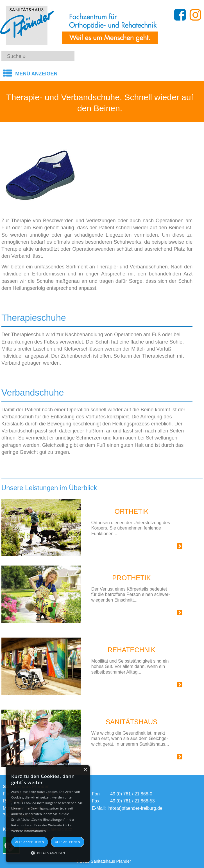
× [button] (85, 770)
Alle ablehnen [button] (68, 842)
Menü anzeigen (36, 74)
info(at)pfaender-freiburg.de (135, 808)
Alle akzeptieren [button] (30, 842)
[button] (48, 853)
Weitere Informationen (29, 831)
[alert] (48, 814)
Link (173, 547)
